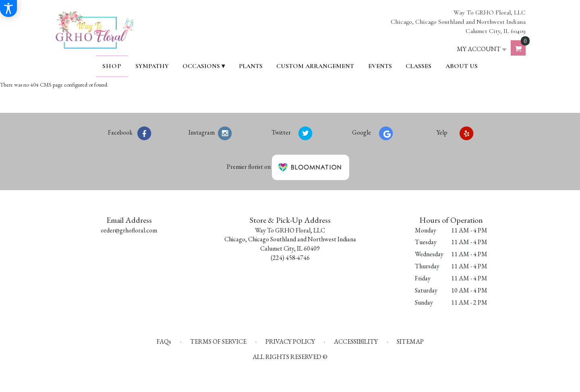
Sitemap (410, 341)
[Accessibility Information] (8, 8)
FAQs (164, 341)
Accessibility (356, 341)
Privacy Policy (290, 341)
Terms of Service (218, 341)
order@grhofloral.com (129, 230)
